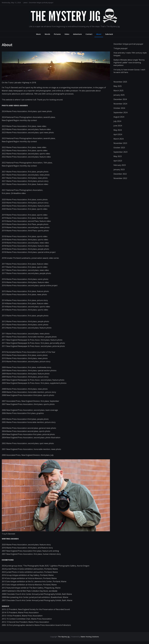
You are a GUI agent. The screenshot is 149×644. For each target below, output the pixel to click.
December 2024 (120, 99)
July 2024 (117, 121)
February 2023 (120, 165)
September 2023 (120, 152)
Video (67, 34)
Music (39, 34)
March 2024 (118, 139)
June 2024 (118, 126)
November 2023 (120, 143)
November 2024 (120, 104)
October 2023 (119, 148)
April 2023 (118, 161)
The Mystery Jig (64, 637)
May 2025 (118, 86)
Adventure (77, 34)
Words (47, 34)
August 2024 (119, 117)
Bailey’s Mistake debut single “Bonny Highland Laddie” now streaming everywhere (129, 63)
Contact (89, 34)
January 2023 (119, 169)
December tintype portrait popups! (41, 3)
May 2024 (118, 130)
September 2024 (120, 112)
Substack (109, 34)
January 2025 (119, 95)
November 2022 (120, 178)
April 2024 (118, 134)
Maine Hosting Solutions (90, 637)
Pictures (57, 34)
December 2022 (120, 174)
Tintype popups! (120, 48)
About (99, 34)
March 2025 (118, 91)
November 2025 (120, 82)
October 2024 (119, 108)
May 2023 (118, 156)
